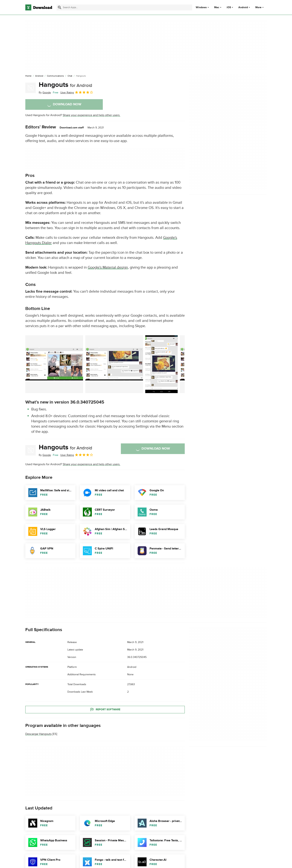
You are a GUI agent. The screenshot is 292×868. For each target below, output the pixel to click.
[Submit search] (60, 7)
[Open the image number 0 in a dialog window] (54, 364)
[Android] (39, 76)
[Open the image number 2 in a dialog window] (161, 364)
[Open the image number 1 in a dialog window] (114, 364)
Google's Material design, (108, 267)
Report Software (105, 709)
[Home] (28, 76)
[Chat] (70, 76)
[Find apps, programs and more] (124, 7)
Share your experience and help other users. (92, 115)
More (260, 7)
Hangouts (65, 85)
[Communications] (55, 76)
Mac (217, 7)
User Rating (77, 92)
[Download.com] (39, 7)
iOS (229, 7)
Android (243, 7)
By (45, 93)
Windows (201, 7)
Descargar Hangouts (38, 734)
